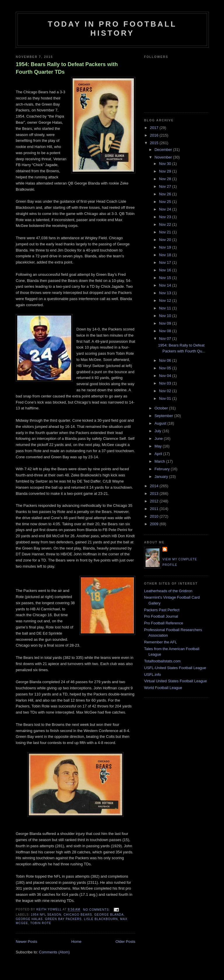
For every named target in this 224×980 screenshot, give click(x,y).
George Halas (29, 919)
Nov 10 (166, 316)
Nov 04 (166, 376)
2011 (155, 509)
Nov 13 (166, 293)
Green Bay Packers (63, 919)
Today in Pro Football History (112, 29)
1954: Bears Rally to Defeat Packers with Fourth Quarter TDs (67, 68)
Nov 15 (166, 278)
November (164, 157)
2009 (155, 524)
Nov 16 (166, 270)
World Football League (163, 688)
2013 (155, 494)
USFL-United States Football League (175, 668)
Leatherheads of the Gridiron (168, 591)
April (159, 454)
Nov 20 (166, 240)
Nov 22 (166, 224)
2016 (155, 135)
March (160, 461)
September (164, 416)
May (159, 446)
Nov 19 (166, 247)
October (162, 408)
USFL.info (153, 675)
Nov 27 (166, 186)
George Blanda (109, 915)
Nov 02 (166, 391)
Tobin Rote (41, 923)
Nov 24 (166, 209)
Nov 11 (166, 308)
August (161, 423)
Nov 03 (166, 383)
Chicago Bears (78, 915)
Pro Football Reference (164, 623)
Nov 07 (166, 339)
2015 (155, 143)
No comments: (97, 910)
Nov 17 (166, 262)
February (163, 469)
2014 (155, 486)
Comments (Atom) (54, 952)
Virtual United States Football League (175, 681)
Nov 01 (166, 398)
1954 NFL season (46, 915)
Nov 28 (166, 179)
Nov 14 (166, 285)
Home (77, 942)
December (164, 150)
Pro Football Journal (161, 616)
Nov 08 (166, 331)
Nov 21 (166, 232)
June (159, 439)
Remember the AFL (161, 642)
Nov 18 (166, 255)
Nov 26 (166, 194)
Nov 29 (166, 171)
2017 (155, 128)
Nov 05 (166, 368)
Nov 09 (166, 323)
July (159, 431)
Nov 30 (166, 164)
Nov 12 (166, 300)
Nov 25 (166, 202)
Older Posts (125, 942)
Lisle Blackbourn (101, 919)
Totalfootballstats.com (162, 661)
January (162, 477)
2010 (155, 516)
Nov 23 (166, 217)
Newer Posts (27, 942)
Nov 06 (166, 360)
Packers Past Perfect (162, 610)
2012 (155, 501)
